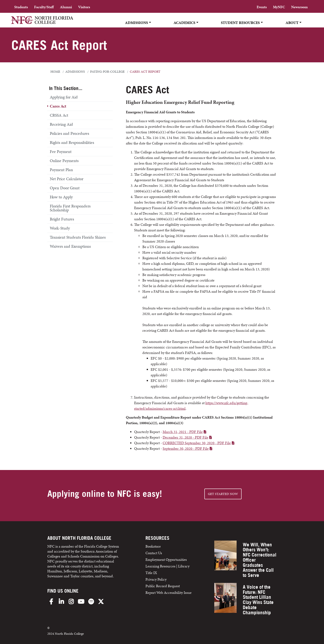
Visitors (84, 7)
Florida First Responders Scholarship (70, 208)
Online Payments (64, 161)
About (292, 23)
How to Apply (61, 197)
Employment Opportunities (166, 559)
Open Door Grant (65, 188)
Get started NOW (223, 494)
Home (55, 72)
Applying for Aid (64, 97)
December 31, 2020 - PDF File (185, 437)
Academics (184, 23)
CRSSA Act (59, 115)
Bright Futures (62, 219)
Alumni (66, 7)
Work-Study (60, 228)
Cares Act (58, 106)
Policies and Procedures (69, 133)
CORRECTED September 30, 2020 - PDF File (197, 443)
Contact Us (154, 553)
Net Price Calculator (67, 179)
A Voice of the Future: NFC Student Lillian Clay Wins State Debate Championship (258, 600)
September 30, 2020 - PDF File (186, 448)
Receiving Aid (61, 124)
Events (262, 7)
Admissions (136, 23)
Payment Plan (61, 170)
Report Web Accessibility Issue (169, 593)
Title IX (151, 573)
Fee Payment (61, 152)
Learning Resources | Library (167, 566)
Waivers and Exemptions (70, 246)
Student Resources (240, 23)
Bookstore (154, 546)
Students (21, 7)
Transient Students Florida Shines (78, 237)
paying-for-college (107, 72)
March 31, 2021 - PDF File (183, 432)
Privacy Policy (156, 579)
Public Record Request (163, 586)
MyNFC (279, 7)
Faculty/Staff (44, 7)
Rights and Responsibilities (72, 142)
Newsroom (299, 7)
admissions (75, 72)
